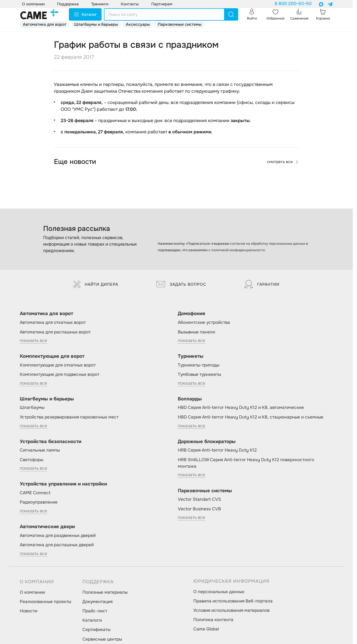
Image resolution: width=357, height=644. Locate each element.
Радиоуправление (39, 502)
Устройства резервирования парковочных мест (69, 417)
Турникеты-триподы (199, 365)
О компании (32, 592)
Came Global (206, 629)
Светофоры (31, 460)
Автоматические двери (47, 527)
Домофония (191, 314)
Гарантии (262, 284)
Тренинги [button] (100, 4)
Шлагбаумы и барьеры (96, 24)
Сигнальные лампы (40, 450)
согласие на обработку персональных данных (268, 244)
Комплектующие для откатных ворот (58, 365)
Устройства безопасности (51, 442)
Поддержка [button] (68, 4)
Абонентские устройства (204, 322)
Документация (98, 602)
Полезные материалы (105, 592)
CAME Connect (35, 493)
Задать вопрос (181, 284)
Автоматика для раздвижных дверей (58, 535)
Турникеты (191, 356)
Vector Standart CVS (199, 499)
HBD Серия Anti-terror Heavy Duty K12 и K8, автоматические (241, 407)
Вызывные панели (196, 332)
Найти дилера (96, 284)
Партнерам (162, 4)
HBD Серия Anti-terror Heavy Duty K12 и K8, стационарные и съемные (251, 417)
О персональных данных (219, 592)
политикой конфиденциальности (238, 250)
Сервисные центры (102, 639)
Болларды (190, 399)
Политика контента (213, 620)
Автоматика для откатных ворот (53, 322)
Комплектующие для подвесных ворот (60, 374)
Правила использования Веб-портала (233, 601)
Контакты (130, 4)
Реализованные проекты (45, 602)
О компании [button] (33, 4)
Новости (29, 611)
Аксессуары (138, 24)
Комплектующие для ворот (52, 356)
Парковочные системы (180, 24)
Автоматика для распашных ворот (55, 332)
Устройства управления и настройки (63, 484)
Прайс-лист (95, 611)
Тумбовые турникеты (199, 374)
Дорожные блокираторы (207, 442)
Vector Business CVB (199, 509)
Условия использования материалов (231, 610)
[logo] (39, 14)
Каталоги (92, 620)
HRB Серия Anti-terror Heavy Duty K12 (217, 450)
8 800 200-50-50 (293, 4)
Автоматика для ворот (45, 24)
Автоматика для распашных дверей (57, 545)
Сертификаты (96, 630)
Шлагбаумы (32, 407)
